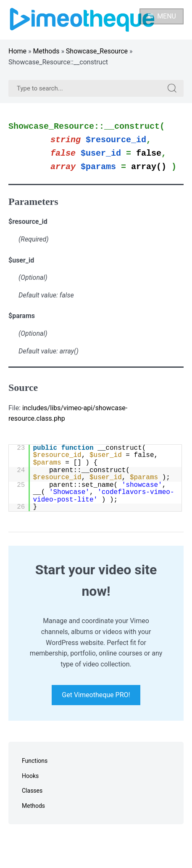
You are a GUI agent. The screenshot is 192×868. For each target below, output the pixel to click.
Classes (32, 791)
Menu (162, 16)
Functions (35, 761)
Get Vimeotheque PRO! (96, 695)
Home (17, 51)
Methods (46, 51)
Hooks (30, 776)
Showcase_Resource (97, 51)
